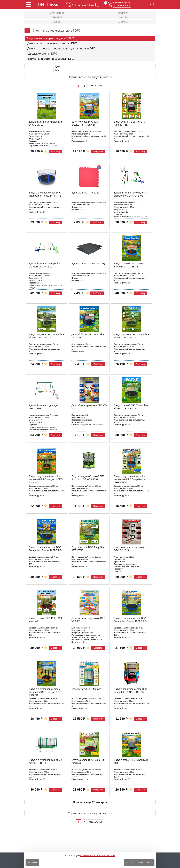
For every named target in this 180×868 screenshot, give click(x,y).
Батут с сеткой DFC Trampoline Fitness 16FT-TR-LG (131, 407)
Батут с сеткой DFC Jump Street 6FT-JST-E (89, 549)
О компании (57, 13)
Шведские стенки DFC (42, 54)
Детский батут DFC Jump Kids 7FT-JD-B (88, 336)
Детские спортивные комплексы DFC (52, 43)
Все (57, 70)
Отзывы (57, 22)
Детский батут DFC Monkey (87, 689)
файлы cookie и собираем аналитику (98, 856)
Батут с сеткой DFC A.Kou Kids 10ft (131, 761)
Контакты (123, 22)
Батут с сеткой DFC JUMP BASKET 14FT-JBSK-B (128, 265)
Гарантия (57, 17)
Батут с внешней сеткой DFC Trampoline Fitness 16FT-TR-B (45, 549)
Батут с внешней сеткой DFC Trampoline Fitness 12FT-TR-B (130, 620)
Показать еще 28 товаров (90, 802)
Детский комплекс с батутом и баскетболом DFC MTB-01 (131, 194)
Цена (58, 66)
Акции (123, 17)
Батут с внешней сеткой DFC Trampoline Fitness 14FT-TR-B (45, 194)
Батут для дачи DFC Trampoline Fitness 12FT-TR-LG (46, 336)
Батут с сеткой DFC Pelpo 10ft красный (88, 761)
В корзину (56, 152)
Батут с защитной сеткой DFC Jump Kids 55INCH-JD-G (88, 478)
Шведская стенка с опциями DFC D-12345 (129, 549)
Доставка (123, 13)
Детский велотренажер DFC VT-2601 (89, 407)
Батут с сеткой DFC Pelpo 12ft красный (45, 620)
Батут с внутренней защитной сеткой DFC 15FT (45, 761)
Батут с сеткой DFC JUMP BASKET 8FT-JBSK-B (86, 123)
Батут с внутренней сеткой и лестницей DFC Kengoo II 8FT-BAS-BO (46, 479)
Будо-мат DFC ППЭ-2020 (85, 193)
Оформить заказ (122, 6)
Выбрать (97, 222)
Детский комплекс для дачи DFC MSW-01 (44, 407)
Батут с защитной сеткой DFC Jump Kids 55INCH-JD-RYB (130, 691)
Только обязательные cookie (139, 863)
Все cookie (32, 863)
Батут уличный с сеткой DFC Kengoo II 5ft (130, 123)
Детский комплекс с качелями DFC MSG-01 (45, 123)
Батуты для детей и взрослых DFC (51, 59)
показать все (95, 86)
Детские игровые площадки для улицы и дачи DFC (62, 49)
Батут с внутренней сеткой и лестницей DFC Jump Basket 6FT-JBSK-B (130, 479)
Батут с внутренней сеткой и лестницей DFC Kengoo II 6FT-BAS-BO (46, 692)
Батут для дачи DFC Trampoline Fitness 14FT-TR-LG (131, 336)
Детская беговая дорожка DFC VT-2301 (88, 620)
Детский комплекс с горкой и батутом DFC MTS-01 (45, 265)
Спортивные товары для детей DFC (50, 38)
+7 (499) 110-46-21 (83, 5)
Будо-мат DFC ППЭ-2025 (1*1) (88, 264)
